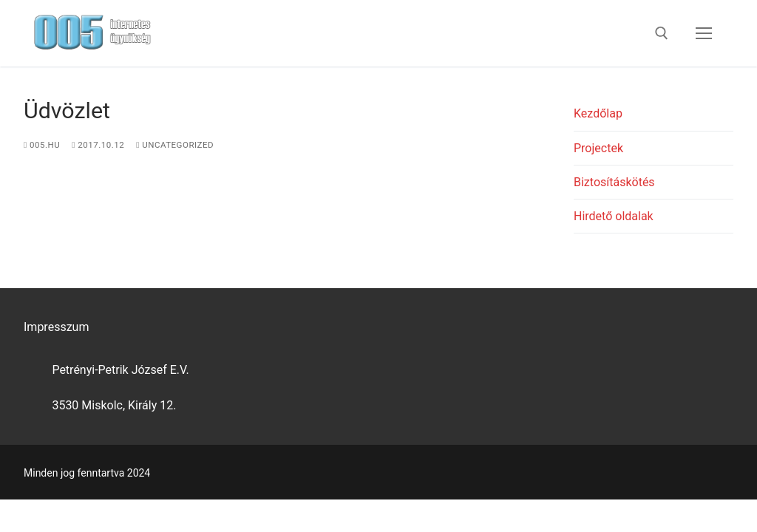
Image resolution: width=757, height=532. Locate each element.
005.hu (42, 145)
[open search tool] (662, 33)
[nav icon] (704, 33)
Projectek (598, 148)
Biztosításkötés (614, 182)
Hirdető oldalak (614, 216)
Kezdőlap (598, 113)
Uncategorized (175, 145)
